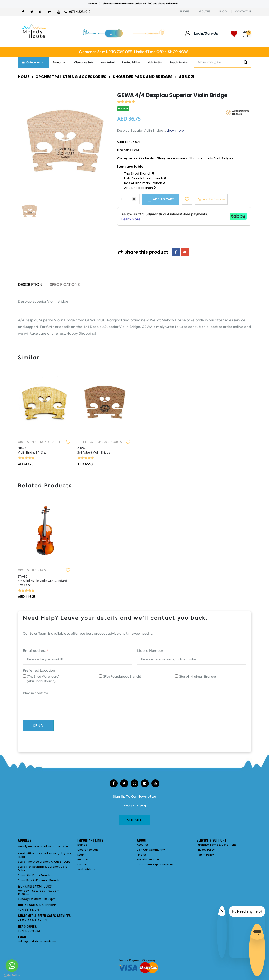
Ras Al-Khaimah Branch (144, 183)
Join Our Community (151, 850)
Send (38, 725)
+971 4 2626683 (29, 931)
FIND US (185, 12)
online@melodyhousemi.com (37, 942)
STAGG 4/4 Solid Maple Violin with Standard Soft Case (42, 581)
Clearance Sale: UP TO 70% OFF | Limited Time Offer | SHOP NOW (133, 52)
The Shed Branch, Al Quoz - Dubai (45, 855)
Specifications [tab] (65, 285)
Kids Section (155, 62)
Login (81, 855)
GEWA (135, 150)
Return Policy (205, 855)
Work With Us (86, 870)
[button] (247, 32)
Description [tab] (30, 285)
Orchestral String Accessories (71, 77)
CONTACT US (243, 12)
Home (24, 77)
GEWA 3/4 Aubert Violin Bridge (94, 450)
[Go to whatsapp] (12, 966)
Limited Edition (131, 62)
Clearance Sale (84, 62)
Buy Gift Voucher (148, 860)
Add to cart (164, 199)
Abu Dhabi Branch (140, 188)
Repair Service (179, 62)
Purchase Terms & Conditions (216, 845)
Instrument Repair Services (155, 865)
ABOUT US (204, 12)
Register (83, 860)
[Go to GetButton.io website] (12, 975)
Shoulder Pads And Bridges (143, 77)
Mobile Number (150, 651)
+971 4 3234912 (77, 12)
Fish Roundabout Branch (145, 178)
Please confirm (35, 693)
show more (175, 131)
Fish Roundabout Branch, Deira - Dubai (44, 869)
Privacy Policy (206, 850)
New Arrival (107, 62)
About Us (143, 845)
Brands (57, 62)
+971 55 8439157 (29, 910)
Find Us (142, 855)
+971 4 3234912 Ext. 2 (32, 920)
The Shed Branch (139, 174)
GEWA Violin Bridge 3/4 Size (32, 450)
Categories (31, 62)
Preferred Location (39, 670)
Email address (35, 651)
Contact (83, 865)
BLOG (223, 12)
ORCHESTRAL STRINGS (32, 570)
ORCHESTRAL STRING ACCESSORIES (40, 442)
